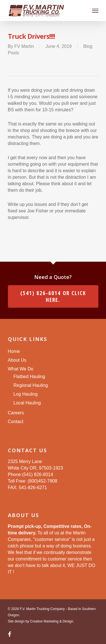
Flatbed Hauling (29, 377)
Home (14, 351)
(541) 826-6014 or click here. (53, 297)
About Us (17, 360)
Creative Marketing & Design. (52, 621)
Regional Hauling (31, 385)
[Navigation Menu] (95, 10)
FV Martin (24, 46)
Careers (16, 413)
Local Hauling (27, 403)
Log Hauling (26, 394)
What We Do (21, 369)
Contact (16, 422)
